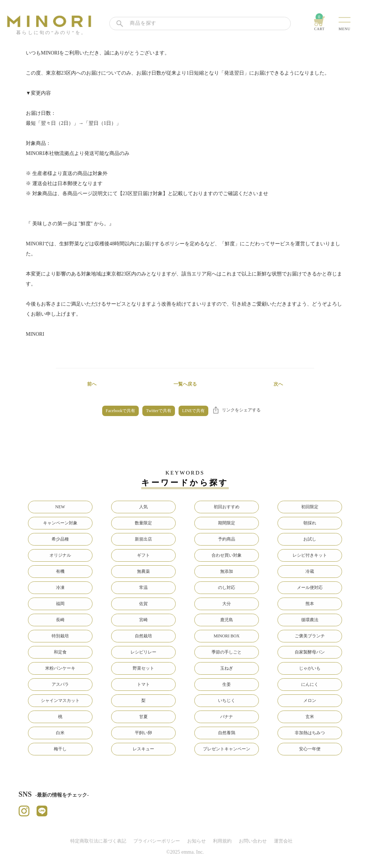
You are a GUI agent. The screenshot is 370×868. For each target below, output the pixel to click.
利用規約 (222, 841)
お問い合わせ (253, 841)
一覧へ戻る (185, 384)
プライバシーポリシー (157, 841)
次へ (278, 384)
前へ (92, 384)
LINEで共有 (193, 411)
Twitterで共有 (158, 411)
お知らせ (196, 841)
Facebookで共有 (121, 411)
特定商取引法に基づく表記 (98, 841)
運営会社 (283, 841)
